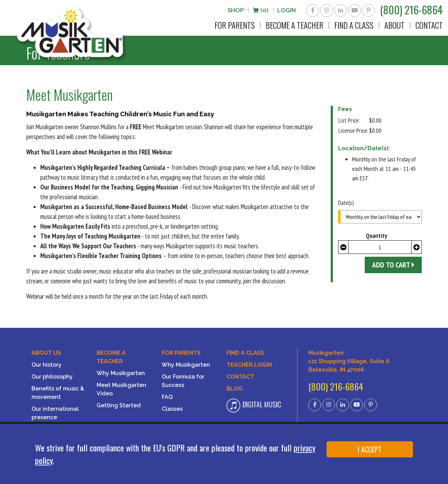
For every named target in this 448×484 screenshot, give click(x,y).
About (394, 25)
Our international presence (55, 413)
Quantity (376, 236)
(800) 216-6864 (411, 10)
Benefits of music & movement (58, 393)
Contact (429, 25)
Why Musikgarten (121, 373)
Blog (234, 389)
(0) (260, 10)
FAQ (167, 397)
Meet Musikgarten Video (121, 389)
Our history (47, 365)
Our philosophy (52, 377)
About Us (46, 353)
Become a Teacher (295, 25)
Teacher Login (249, 365)
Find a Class (354, 25)
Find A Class (245, 353)
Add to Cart (393, 265)
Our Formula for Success (183, 381)
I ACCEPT (370, 449)
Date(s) (346, 203)
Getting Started (119, 405)
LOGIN (286, 10)
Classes (172, 409)
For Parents (235, 25)
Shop (236, 10)
